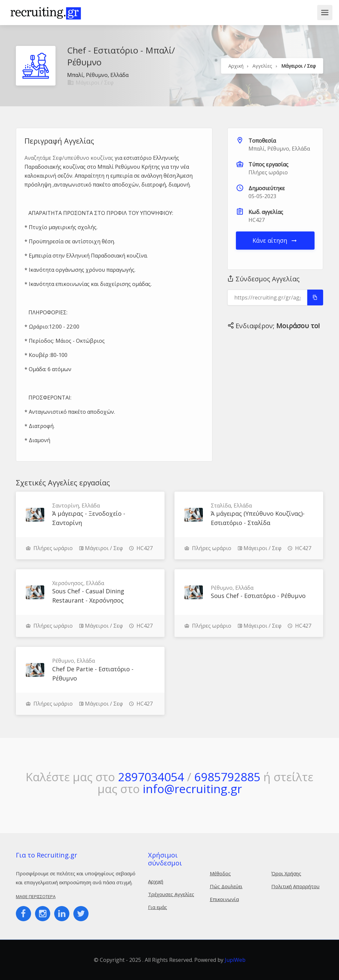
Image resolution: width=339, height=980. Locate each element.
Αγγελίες (262, 66)
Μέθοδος (220, 873)
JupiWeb (235, 960)
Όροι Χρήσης (286, 873)
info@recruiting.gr (192, 789)
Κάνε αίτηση (275, 240)
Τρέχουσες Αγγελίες (171, 894)
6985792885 (227, 777)
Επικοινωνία (224, 899)
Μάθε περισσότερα (36, 896)
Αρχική (236, 66)
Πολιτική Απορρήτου (295, 886)
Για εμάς (158, 907)
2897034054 (151, 777)
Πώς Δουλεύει (226, 886)
